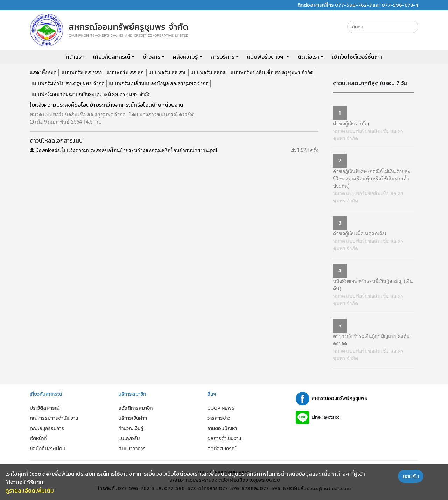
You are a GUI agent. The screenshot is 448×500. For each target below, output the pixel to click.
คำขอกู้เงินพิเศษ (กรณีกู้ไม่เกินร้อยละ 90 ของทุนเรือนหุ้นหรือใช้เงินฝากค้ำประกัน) (372, 179)
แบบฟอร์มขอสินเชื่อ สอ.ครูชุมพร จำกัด (272, 72)
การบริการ (223, 57)
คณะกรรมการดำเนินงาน (54, 418)
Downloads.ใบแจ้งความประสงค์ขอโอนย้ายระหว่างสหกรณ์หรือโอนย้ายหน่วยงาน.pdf (124, 150)
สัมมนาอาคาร (132, 449)
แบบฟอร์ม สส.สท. (167, 72)
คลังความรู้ (185, 57)
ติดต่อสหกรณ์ (222, 449)
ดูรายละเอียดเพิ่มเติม (30, 491)
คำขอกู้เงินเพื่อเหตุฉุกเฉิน (360, 234)
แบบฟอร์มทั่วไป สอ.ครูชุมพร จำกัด (68, 83)
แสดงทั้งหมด (43, 72)
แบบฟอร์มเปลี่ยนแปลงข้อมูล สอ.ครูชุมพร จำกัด (159, 83)
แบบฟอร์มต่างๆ (266, 57)
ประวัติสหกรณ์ (45, 408)
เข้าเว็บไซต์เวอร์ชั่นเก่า (357, 57)
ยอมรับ (411, 476)
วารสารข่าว (219, 418)
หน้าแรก (75, 57)
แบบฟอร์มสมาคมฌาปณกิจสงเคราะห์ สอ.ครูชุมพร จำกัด (91, 94)
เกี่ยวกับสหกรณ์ (112, 57)
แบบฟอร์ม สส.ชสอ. (82, 72)
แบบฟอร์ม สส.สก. (126, 72)
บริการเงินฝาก (133, 418)
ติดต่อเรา (308, 57)
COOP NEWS (221, 408)
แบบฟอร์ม (129, 439)
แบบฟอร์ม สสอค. (209, 72)
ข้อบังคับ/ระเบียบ (48, 449)
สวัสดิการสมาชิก (135, 408)
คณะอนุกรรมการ (47, 428)
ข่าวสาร (152, 57)
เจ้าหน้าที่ (38, 439)
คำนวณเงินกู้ (131, 428)
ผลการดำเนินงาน (224, 439)
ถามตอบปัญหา (222, 428)
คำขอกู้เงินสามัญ (351, 124)
